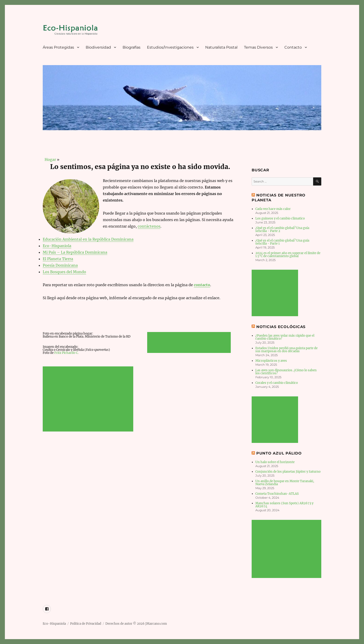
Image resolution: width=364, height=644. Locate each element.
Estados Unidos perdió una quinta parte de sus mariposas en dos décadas (286, 350)
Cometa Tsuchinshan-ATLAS (277, 494)
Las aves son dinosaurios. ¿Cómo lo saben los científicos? (286, 372)
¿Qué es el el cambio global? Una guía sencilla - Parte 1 (282, 242)
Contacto (293, 47)
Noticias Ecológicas (281, 327)
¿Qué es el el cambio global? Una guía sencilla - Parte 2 (282, 229)
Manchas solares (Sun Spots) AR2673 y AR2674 (284, 505)
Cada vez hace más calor (273, 209)
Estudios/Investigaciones (170, 47)
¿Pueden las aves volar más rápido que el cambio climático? (285, 337)
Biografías (132, 47)
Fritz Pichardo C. (66, 353)
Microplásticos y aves (271, 361)
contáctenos (149, 226)
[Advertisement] (89, 399)
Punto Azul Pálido (279, 453)
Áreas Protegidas (58, 47)
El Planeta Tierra (58, 259)
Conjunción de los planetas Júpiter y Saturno (288, 472)
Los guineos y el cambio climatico (280, 218)
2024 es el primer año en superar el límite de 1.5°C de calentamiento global (288, 255)
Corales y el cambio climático (277, 383)
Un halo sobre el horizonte (275, 462)
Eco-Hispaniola (57, 246)
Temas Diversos (258, 47)
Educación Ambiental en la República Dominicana (88, 239)
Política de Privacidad (86, 624)
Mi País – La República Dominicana (75, 252)
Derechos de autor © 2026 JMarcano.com (136, 624)
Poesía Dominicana (60, 265)
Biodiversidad (98, 47)
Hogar (49, 159)
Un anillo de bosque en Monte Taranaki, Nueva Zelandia (285, 483)
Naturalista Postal (221, 47)
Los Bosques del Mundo (64, 272)
